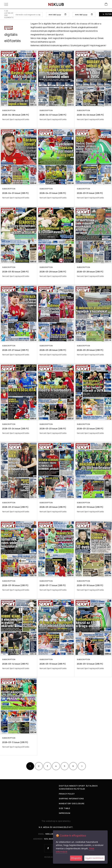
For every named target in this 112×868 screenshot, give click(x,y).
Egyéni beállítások (94, 858)
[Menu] (6, 4)
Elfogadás (76, 858)
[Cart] (106, 4)
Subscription (9, 110)
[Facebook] (48, 848)
